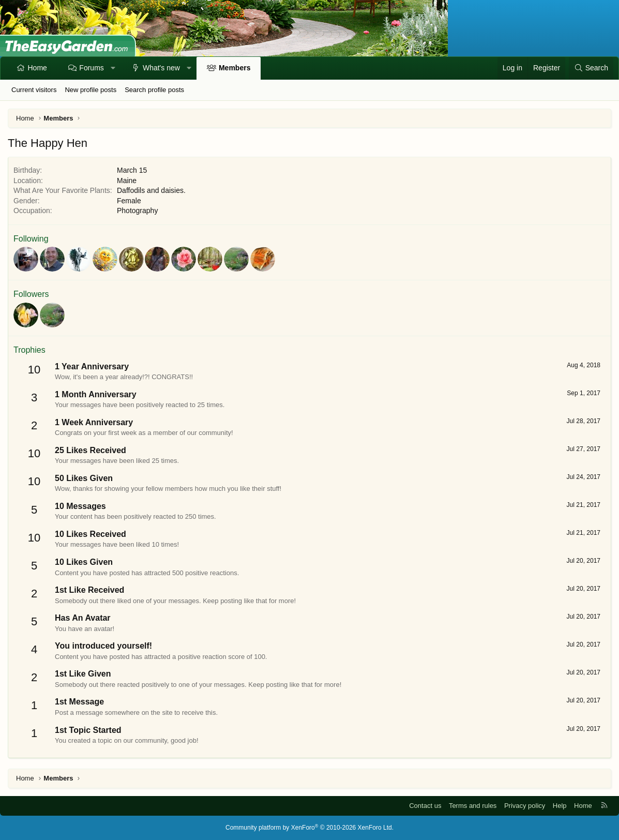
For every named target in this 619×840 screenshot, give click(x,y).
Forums (91, 68)
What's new (161, 68)
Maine (127, 181)
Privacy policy (525, 806)
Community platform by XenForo (309, 828)
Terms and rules (473, 806)
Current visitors (34, 90)
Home (37, 68)
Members (235, 68)
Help (560, 806)
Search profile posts (154, 90)
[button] (113, 68)
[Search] (591, 68)
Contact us (425, 806)
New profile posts (90, 90)
